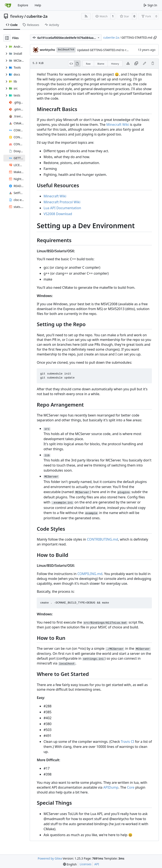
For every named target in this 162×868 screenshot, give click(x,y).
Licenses (86, 864)
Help (38, 5)
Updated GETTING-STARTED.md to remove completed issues (119, 50)
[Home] (8, 5)
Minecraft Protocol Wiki (62, 202)
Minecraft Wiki (118, 125)
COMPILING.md (90, 574)
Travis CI (128, 742)
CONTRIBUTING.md (103, 539)
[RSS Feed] (86, 16)
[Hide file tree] (7, 38)
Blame (101, 64)
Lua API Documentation (62, 208)
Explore (23, 5)
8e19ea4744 (66, 50)
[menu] (70, 864)
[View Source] (71, 64)
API (97, 864)
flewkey (17, 16)
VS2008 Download (58, 214)
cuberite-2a (37, 16)
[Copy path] (155, 38)
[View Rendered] (77, 64)
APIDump (111, 787)
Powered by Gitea (50, 858)
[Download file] (128, 64)
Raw (88, 64)
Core (131, 787)
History (115, 64)
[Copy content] (136, 64)
